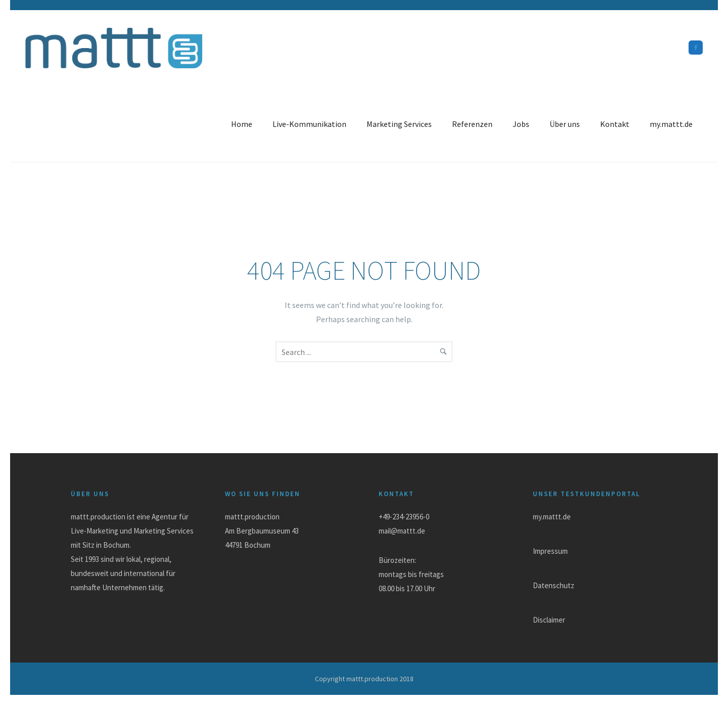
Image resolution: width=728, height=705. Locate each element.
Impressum (550, 551)
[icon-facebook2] (696, 48)
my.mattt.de (671, 124)
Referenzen (472, 124)
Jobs (521, 124)
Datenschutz (554, 585)
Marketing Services (399, 124)
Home (242, 124)
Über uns (565, 124)
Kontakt (615, 124)
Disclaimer (549, 620)
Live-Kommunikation (309, 124)
